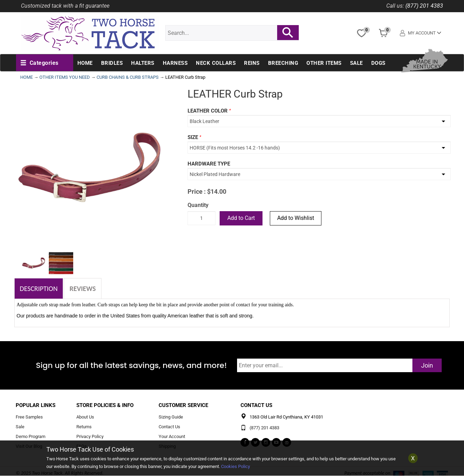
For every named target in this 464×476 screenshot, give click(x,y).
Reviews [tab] (82, 289)
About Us (85, 417)
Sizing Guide (171, 417)
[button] (39, 63)
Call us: (395, 6)
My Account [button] (421, 33)
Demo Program (31, 437)
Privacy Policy (90, 437)
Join (427, 365)
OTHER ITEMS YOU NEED (65, 77)
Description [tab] (39, 289)
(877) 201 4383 (424, 6)
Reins (252, 63)
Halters (143, 63)
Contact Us (169, 427)
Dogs (378, 63)
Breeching (283, 63)
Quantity (198, 205)
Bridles (112, 63)
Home (85, 63)
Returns (84, 427)
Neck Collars (216, 63)
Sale (356, 63)
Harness (175, 63)
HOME (26, 77)
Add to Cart (241, 218)
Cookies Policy (235, 466)
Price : (197, 191)
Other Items (324, 63)
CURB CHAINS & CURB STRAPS (128, 77)
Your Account (172, 437)
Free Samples (29, 417)
